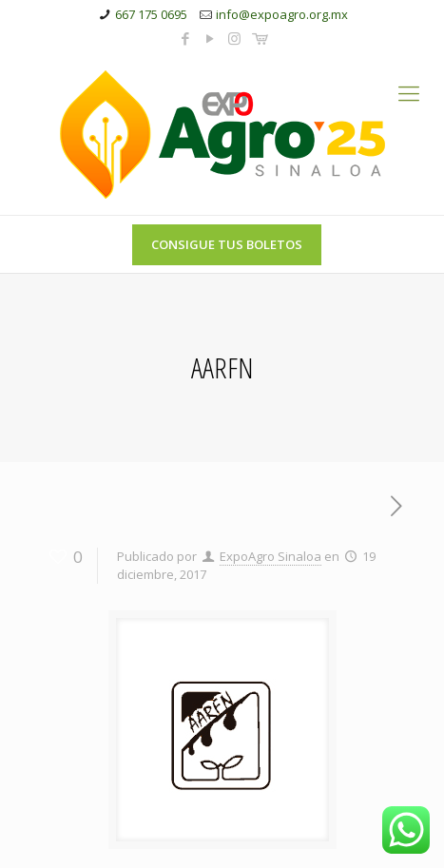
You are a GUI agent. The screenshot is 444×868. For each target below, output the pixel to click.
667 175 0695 (151, 14)
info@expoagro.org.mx (282, 14)
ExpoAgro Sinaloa (270, 556)
